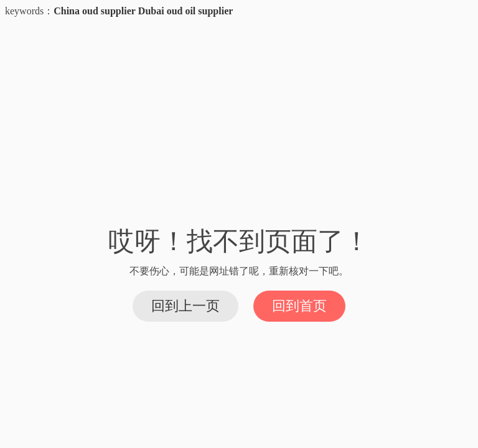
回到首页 (299, 306)
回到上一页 (185, 306)
